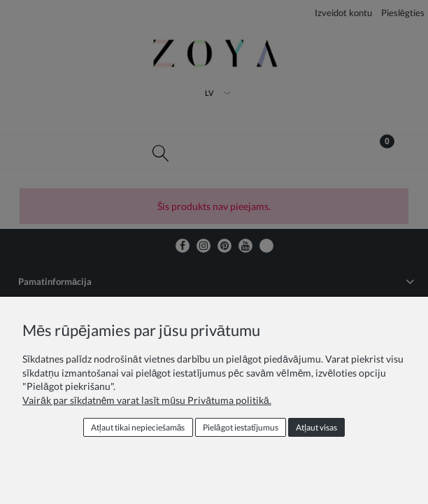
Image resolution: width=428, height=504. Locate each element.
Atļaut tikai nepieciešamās (138, 427)
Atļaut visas (316, 427)
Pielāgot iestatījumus (241, 427)
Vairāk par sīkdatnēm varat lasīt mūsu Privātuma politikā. (147, 400)
